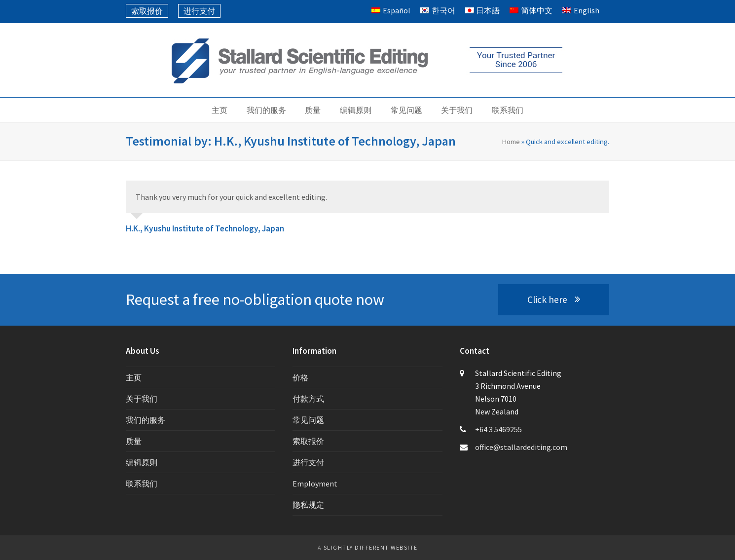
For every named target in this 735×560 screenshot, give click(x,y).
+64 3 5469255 (498, 429)
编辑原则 (142, 462)
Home (511, 141)
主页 (134, 377)
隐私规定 (308, 505)
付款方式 (308, 399)
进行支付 (308, 462)
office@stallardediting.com (521, 447)
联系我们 (142, 484)
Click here (554, 299)
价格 (300, 377)
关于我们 (142, 399)
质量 (134, 441)
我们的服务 (146, 420)
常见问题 (308, 420)
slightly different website (371, 547)
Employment (315, 484)
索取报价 (308, 441)
